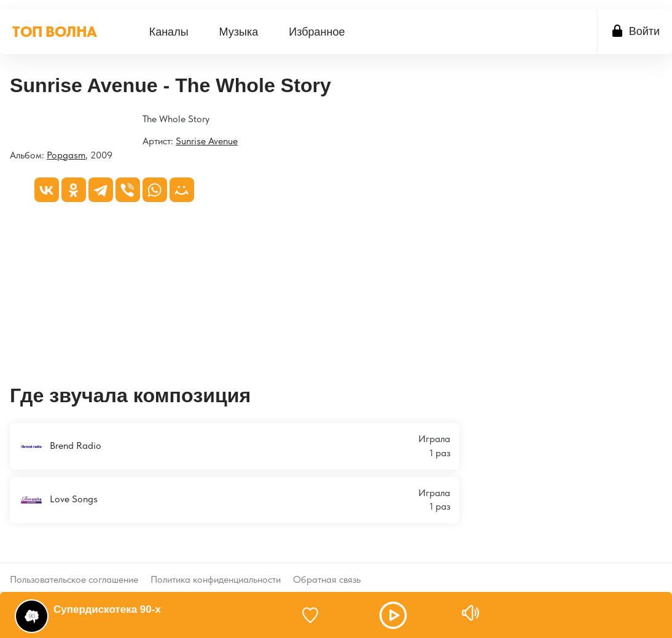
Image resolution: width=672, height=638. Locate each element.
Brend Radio (60, 446)
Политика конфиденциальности (216, 570)
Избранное (317, 32)
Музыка (239, 32)
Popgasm (66, 155)
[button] (393, 615)
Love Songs (58, 500)
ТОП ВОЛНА (55, 32)
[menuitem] (169, 32)
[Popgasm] (10, 120)
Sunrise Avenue (207, 141)
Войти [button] (644, 31)
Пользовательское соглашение (74, 570)
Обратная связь (327, 570)
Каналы (169, 32)
